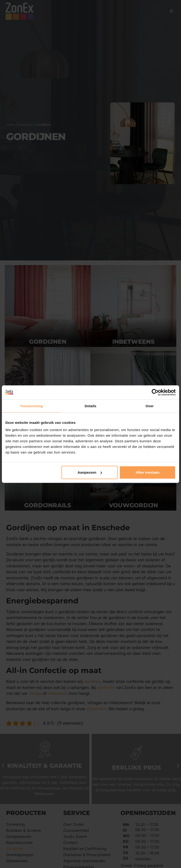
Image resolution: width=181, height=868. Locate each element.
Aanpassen (90, 472)
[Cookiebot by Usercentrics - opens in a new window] (155, 392)
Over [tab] (150, 406)
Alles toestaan (147, 472)
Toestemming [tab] (31, 406)
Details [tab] (90, 406)
